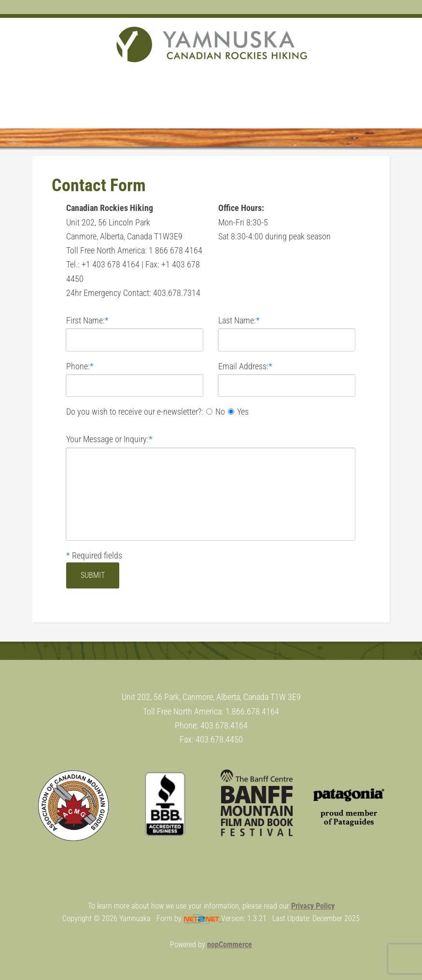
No (220, 412)
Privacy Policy (313, 906)
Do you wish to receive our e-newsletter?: (135, 412)
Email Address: (243, 366)
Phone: (78, 366)
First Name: (85, 320)
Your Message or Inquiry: (107, 439)
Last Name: (237, 320)
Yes (243, 412)
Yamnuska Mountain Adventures (211, 44)
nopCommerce (230, 945)
